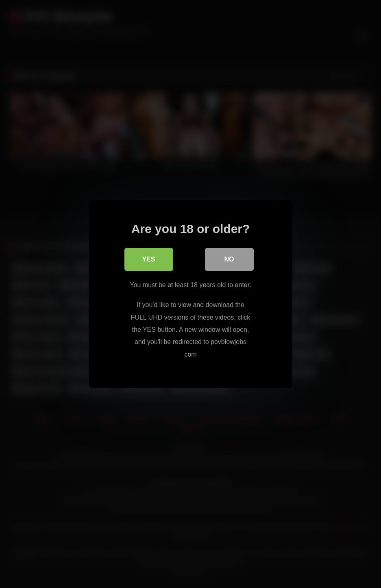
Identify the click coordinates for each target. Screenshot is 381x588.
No (229, 259)
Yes (148, 259)
